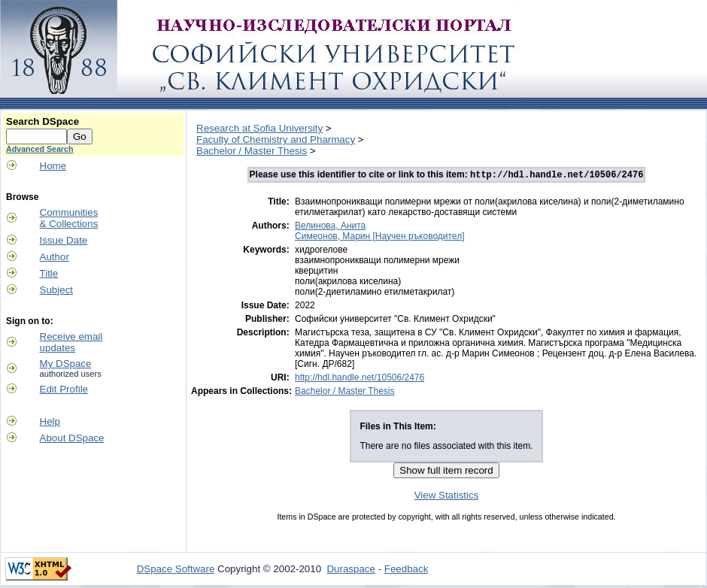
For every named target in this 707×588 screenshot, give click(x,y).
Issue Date (64, 240)
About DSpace (72, 438)
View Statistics (447, 497)
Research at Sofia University (259, 128)
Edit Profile (64, 389)
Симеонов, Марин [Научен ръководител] (379, 238)
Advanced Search (39, 149)
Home (53, 166)
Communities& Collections (69, 218)
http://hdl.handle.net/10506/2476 (360, 379)
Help (50, 421)
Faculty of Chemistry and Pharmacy (276, 139)
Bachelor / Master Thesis (252, 151)
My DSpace (66, 364)
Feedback (407, 570)
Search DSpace (42, 121)
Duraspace (350, 570)
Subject (56, 290)
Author (55, 257)
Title (49, 273)
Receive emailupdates (71, 342)
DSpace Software (176, 570)
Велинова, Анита (330, 227)
